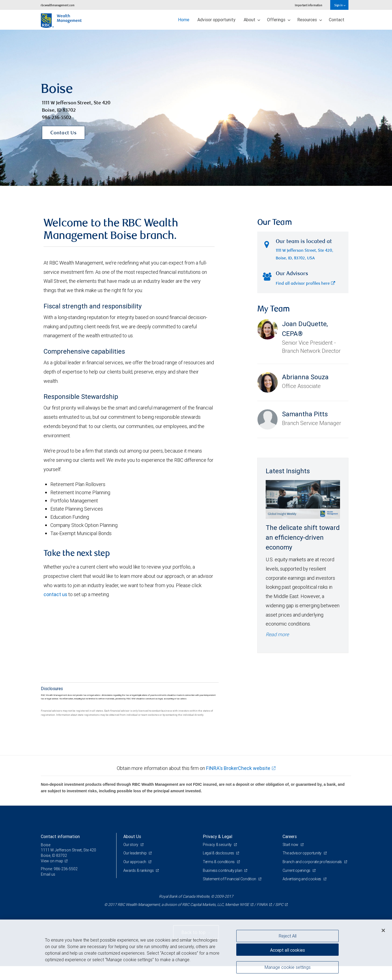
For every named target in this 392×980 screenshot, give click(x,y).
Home (184, 20)
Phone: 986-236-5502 (59, 869)
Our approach (135, 862)
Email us (48, 874)
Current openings (297, 870)
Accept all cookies (287, 950)
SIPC (279, 905)
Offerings (279, 20)
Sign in (340, 5)
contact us (55, 594)
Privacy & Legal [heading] (218, 836)
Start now (291, 845)
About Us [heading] (132, 836)
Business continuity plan (223, 870)
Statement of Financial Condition (230, 879)
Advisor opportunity (216, 20)
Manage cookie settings (288, 967)
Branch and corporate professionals (313, 862)
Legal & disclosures (219, 853)
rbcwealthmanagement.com (58, 5)
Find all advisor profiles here (305, 284)
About (252, 20)
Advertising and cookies (302, 879)
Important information (309, 5)
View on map (52, 861)
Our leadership (135, 853)
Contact (337, 20)
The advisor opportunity (302, 853)
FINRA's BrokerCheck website (238, 768)
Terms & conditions (219, 862)
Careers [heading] (290, 836)
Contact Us (63, 133)
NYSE (244, 905)
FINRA (262, 905)
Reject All (288, 936)
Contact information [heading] (60, 836)
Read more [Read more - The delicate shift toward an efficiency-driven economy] (277, 634)
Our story (131, 845)
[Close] (383, 930)
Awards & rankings (139, 870)
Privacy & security (218, 845)
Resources (310, 20)
